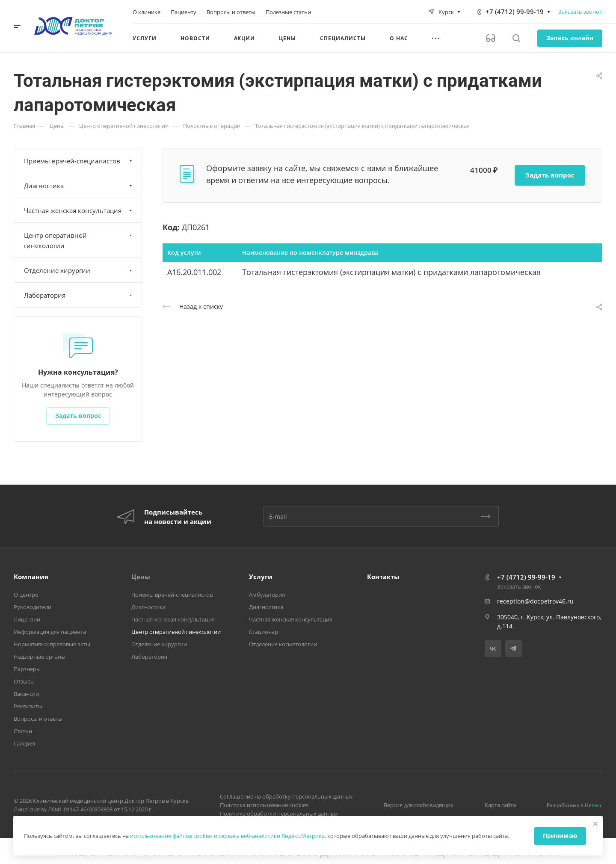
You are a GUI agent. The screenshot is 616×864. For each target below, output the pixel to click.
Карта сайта (500, 805)
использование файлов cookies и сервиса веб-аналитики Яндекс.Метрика (227, 836)
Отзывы (24, 681)
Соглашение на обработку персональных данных (286, 796)
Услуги (261, 577)
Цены (141, 577)
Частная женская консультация (79, 210)
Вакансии (26, 694)
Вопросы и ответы (38, 719)
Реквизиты (28, 706)
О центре (26, 595)
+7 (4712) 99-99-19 (515, 12)
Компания (31, 577)
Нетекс (594, 805)
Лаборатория (79, 295)
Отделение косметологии (283, 644)
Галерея (24, 743)
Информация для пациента (50, 632)
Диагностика (79, 186)
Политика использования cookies (264, 805)
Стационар (264, 632)
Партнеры (27, 669)
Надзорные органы (40, 657)
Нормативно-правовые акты (52, 644)
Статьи (23, 731)
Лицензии (27, 619)
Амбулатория (267, 595)
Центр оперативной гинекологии (79, 240)
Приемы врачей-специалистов (79, 161)
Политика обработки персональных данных (279, 814)
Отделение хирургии (79, 270)
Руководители (33, 607)
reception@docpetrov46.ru (535, 601)
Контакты (383, 577)
